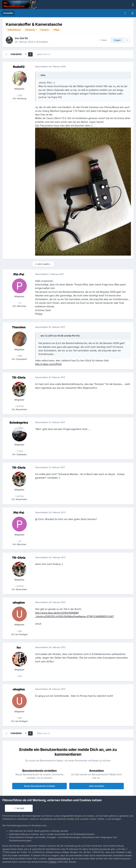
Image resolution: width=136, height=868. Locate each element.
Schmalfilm (42, 42)
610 (19, 676)
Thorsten (19, 327)
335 (19, 95)
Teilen (103, 40)
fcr (19, 648)
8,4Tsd (20, 406)
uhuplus (19, 602)
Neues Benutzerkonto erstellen (39, 786)
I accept (19, 808)
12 (19, 303)
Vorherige (16, 54)
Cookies (53, 862)
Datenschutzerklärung (59, 859)
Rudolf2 (19, 67)
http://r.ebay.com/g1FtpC (48, 364)
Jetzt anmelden (96, 786)
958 (19, 356)
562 (19, 631)
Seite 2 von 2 (44, 54)
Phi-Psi (19, 274)
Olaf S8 (24, 38)
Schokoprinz (19, 423)
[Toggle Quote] (39, 75)
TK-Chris (19, 378)
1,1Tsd (19, 451)
